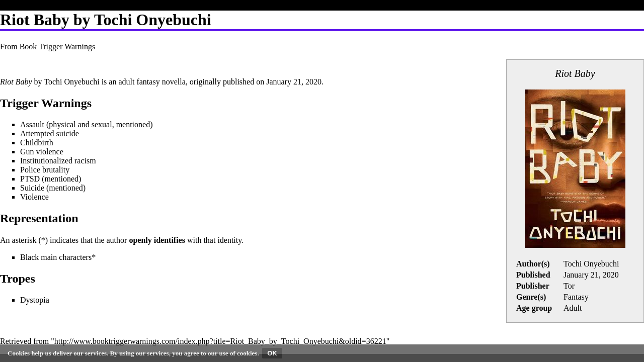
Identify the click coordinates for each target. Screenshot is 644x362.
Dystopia (35, 300)
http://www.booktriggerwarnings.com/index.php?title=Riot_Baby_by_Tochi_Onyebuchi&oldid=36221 (220, 341)
